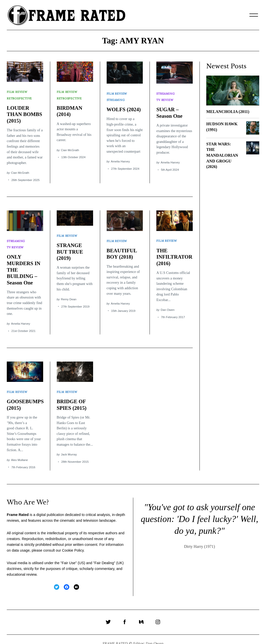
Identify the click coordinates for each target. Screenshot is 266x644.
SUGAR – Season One (170, 109)
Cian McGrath (20, 169)
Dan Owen (168, 305)
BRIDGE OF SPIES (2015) (72, 396)
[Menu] (254, 15)
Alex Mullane (19, 451)
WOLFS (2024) (124, 106)
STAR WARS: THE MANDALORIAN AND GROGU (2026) (222, 156)
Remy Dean (69, 294)
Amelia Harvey (120, 158)
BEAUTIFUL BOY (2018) (122, 249)
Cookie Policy (73, 542)
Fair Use (69, 554)
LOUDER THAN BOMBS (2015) (25, 111)
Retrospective (20, 96)
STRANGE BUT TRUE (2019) (70, 246)
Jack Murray (69, 446)
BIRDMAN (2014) (70, 108)
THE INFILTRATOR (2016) (175, 252)
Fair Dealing (104, 554)
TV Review (165, 97)
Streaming (116, 97)
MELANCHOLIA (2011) (228, 112)
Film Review (17, 91)
